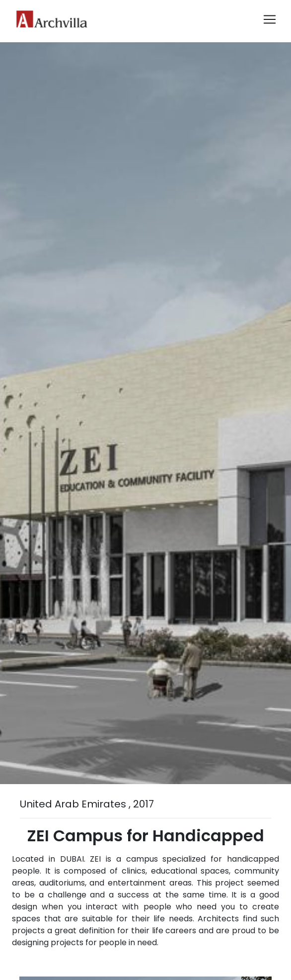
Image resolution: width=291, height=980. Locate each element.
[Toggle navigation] (270, 19)
